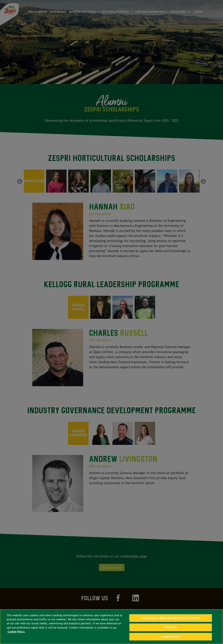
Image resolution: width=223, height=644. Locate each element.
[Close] (218, 629)
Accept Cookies (171, 639)
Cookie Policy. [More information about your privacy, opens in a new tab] (16, 634)
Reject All (171, 630)
